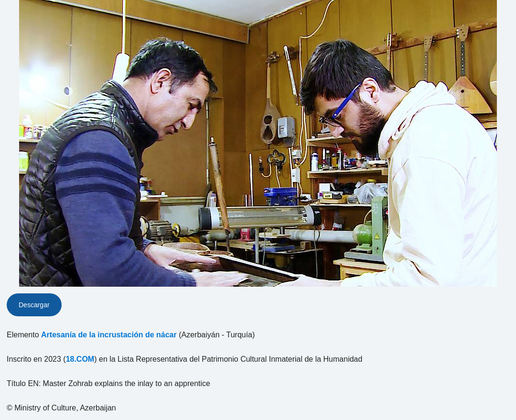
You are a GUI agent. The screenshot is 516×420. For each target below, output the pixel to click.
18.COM (80, 359)
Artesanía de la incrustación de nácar (109, 335)
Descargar (34, 305)
